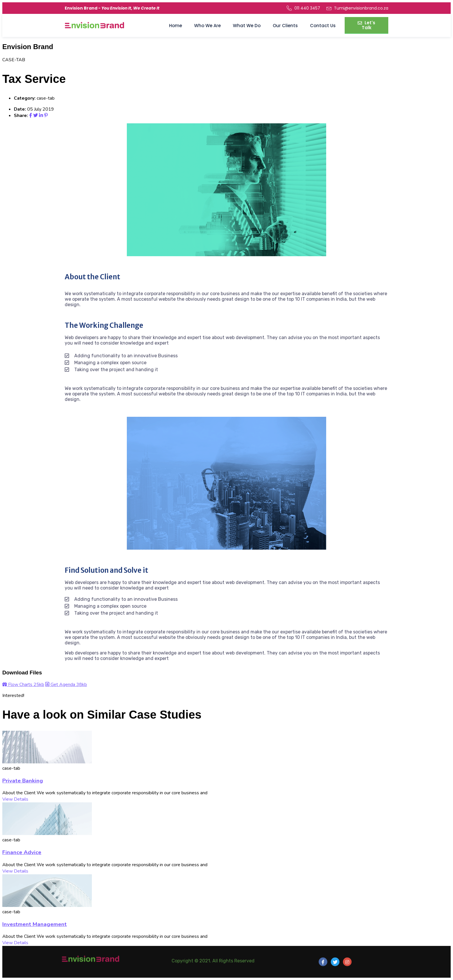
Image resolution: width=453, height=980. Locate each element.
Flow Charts (23, 685)
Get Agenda (66, 685)
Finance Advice (22, 852)
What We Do (247, 26)
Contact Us (323, 26)
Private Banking (23, 781)
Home (176, 26)
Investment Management (35, 924)
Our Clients (285, 26)
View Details (15, 799)
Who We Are (207, 26)
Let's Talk (366, 25)
